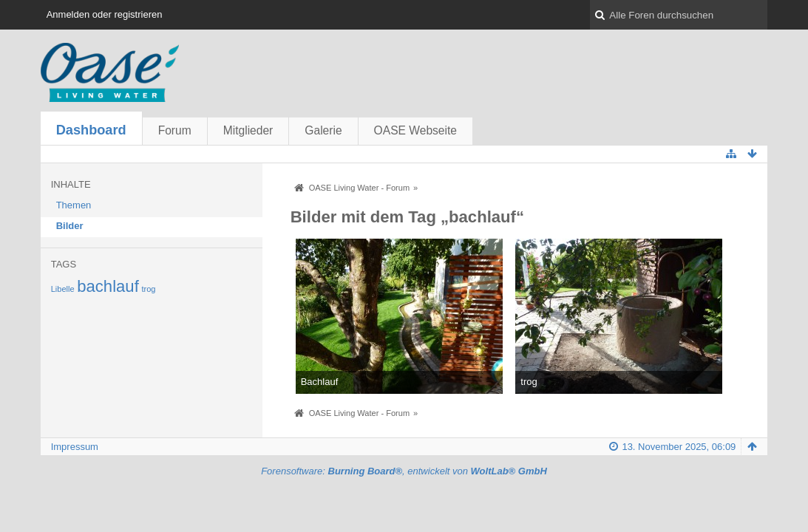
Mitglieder (248, 130)
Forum (175, 130)
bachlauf (108, 286)
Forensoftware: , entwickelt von (404, 471)
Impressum (75, 447)
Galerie (323, 130)
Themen (74, 205)
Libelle (63, 289)
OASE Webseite (415, 130)
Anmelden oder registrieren (105, 14)
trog (148, 289)
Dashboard (91, 130)
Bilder (70, 226)
